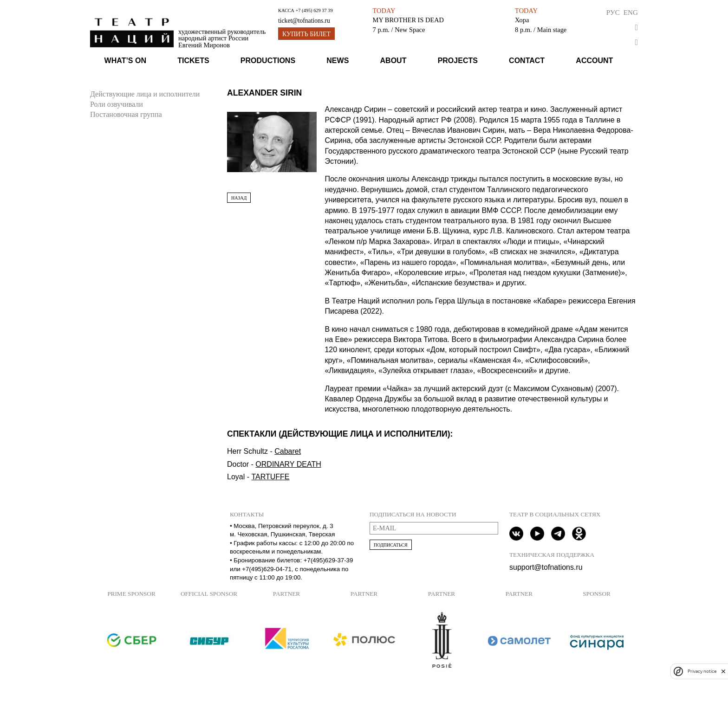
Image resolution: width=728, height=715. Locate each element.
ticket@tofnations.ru (304, 21)
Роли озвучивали (117, 104)
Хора (522, 20)
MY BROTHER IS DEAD (408, 20)
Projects (458, 61)
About (393, 61)
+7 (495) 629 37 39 (314, 10)
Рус (613, 12)
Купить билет (306, 34)
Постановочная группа (126, 114)
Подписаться (391, 545)
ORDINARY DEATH (288, 464)
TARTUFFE (270, 477)
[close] (723, 671)
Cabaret (288, 451)
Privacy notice (702, 671)
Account (594, 61)
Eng (631, 12)
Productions (268, 61)
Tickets (193, 61)
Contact (527, 61)
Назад (239, 198)
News (338, 61)
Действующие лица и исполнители (145, 94)
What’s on (125, 61)
